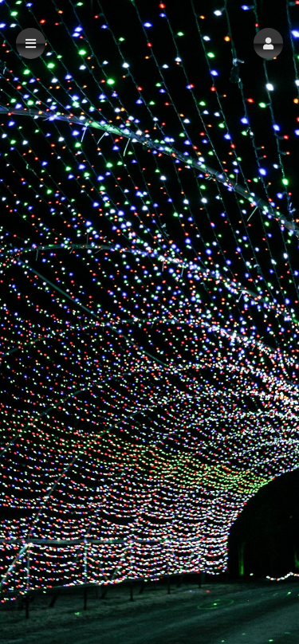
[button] (268, 43)
